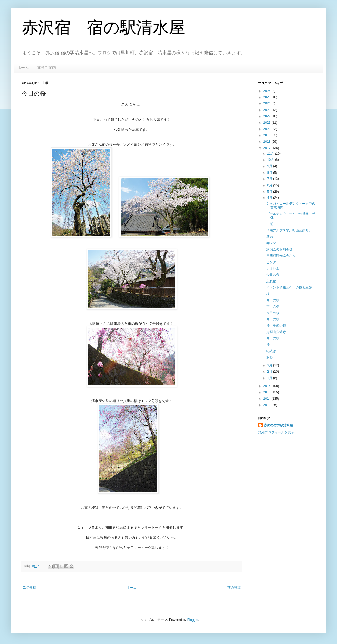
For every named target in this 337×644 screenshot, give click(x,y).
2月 (270, 372)
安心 (270, 357)
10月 (271, 160)
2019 (267, 135)
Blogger (193, 620)
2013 (267, 405)
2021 (267, 123)
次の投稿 (30, 588)
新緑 (270, 237)
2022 (267, 116)
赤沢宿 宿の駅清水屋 (103, 28)
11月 (271, 154)
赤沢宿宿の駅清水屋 (278, 425)
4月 (270, 198)
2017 (267, 148)
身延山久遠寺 (276, 332)
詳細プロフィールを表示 (276, 432)
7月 (270, 179)
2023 (267, 110)
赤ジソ (271, 243)
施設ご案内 (46, 68)
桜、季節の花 (276, 326)
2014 (267, 399)
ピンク (271, 262)
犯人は (271, 351)
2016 (267, 386)
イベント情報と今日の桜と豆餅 (289, 287)
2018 (267, 142)
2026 (267, 91)
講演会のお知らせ (279, 249)
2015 (267, 392)
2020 (267, 129)
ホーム (23, 68)
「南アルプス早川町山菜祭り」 (289, 230)
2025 (267, 97)
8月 (270, 173)
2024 (267, 103)
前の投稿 (234, 588)
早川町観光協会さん (281, 256)
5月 (270, 192)
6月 (270, 185)
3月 (270, 365)
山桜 (270, 224)
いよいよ (273, 268)
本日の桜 (273, 306)
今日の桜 (273, 275)
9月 (270, 166)
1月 (270, 378)
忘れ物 (271, 281)
